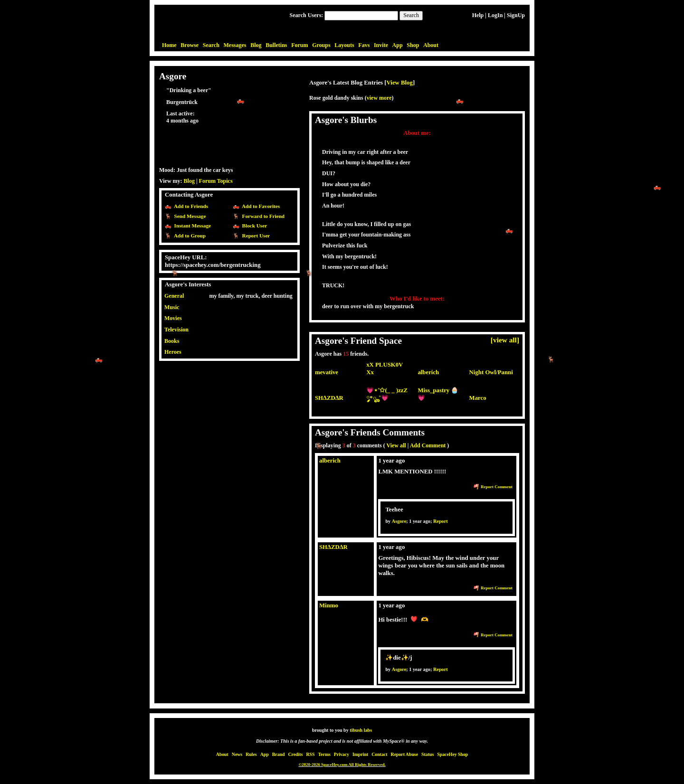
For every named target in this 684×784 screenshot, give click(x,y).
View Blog (400, 83)
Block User (253, 226)
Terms (324, 754)
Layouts (344, 45)
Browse (190, 45)
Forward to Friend (262, 216)
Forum (299, 45)
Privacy (342, 754)
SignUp (516, 15)
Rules (251, 754)
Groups (321, 45)
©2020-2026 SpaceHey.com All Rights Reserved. (342, 765)
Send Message (189, 216)
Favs (364, 45)
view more (379, 98)
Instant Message (191, 226)
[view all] (505, 340)
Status (427, 754)
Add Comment (428, 445)
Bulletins (276, 45)
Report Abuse (404, 754)
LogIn (495, 15)
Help (478, 15)
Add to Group (189, 236)
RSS (310, 754)
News (237, 754)
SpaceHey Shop (452, 754)
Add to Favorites (260, 206)
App (398, 45)
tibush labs (361, 730)
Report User (255, 236)
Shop (413, 45)
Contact (379, 754)
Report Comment (493, 487)
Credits (296, 754)
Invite (381, 45)
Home (169, 45)
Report (441, 521)
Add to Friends (190, 206)
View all (396, 445)
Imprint (360, 754)
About (431, 45)
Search (411, 15)
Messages (235, 45)
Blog (256, 45)
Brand (279, 754)
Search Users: (307, 15)
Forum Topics (216, 181)
